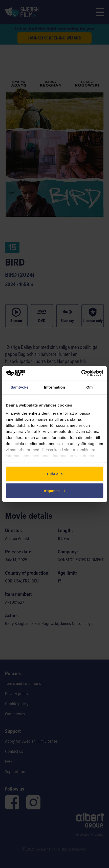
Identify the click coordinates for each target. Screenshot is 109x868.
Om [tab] (89, 387)
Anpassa (55, 490)
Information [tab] (55, 387)
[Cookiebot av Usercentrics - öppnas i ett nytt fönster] (81, 373)
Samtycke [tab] (20, 387)
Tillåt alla (54, 474)
